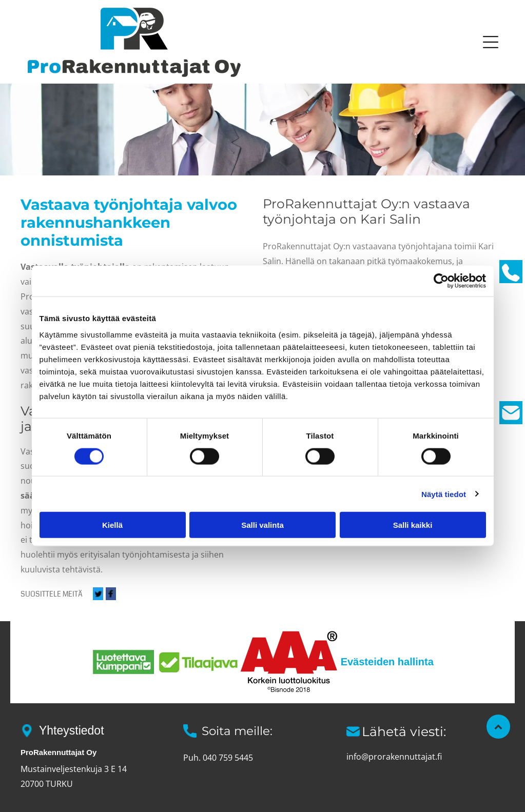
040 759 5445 (228, 758)
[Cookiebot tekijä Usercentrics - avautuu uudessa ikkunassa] (441, 281)
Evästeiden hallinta (387, 662)
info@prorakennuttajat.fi (394, 757)
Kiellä (112, 525)
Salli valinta (262, 525)
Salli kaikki (413, 525)
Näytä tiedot (444, 494)
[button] (491, 42)
